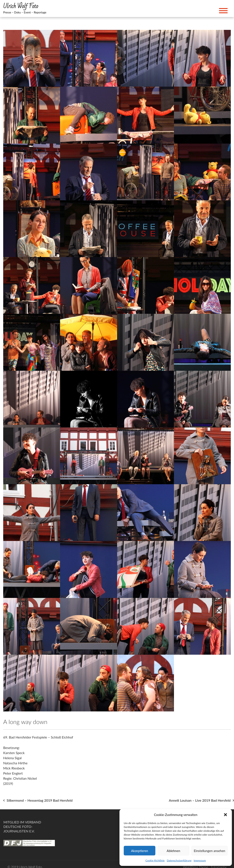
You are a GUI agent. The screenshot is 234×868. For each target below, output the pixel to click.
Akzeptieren (140, 851)
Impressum (200, 860)
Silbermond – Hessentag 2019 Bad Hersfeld (40, 800)
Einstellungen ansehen (210, 851)
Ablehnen (173, 851)
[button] (225, 815)
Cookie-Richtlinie (155, 860)
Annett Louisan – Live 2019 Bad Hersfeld (200, 800)
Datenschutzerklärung (179, 860)
